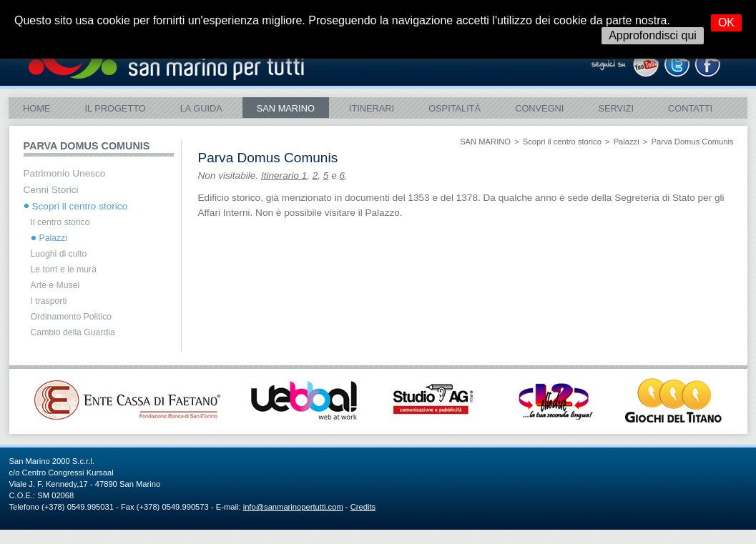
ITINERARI (372, 108)
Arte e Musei (55, 285)
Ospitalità (455, 108)
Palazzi (627, 142)
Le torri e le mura (64, 269)
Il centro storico (60, 222)
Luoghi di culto (59, 254)
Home (36, 108)
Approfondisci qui (653, 35)
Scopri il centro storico (562, 142)
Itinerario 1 (284, 175)
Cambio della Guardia (73, 332)
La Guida (201, 108)
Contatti (690, 108)
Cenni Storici (51, 190)
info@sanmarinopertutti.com (293, 507)
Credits (363, 507)
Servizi (616, 108)
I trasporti (49, 301)
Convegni (539, 108)
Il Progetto (115, 108)
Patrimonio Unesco (65, 173)
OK (726, 23)
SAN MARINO (286, 108)
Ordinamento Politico (72, 317)
